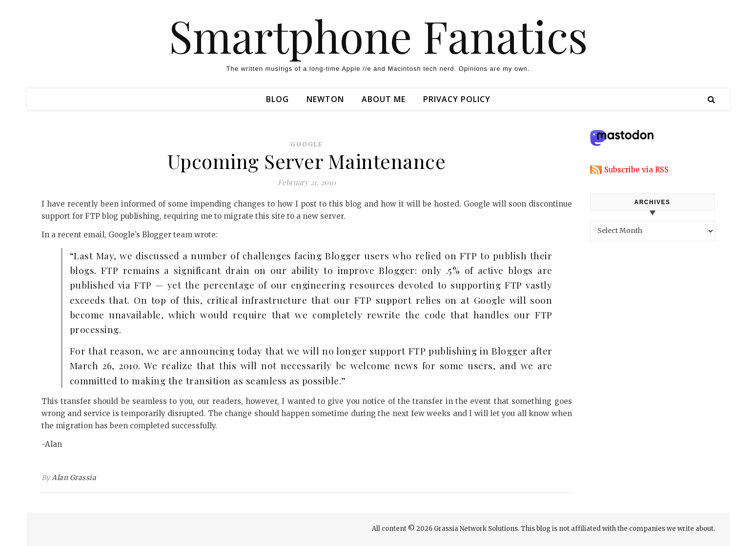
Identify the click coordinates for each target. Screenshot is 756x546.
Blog (277, 99)
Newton (325, 99)
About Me (384, 99)
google (307, 144)
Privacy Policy (457, 99)
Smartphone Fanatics (378, 36)
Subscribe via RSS (636, 170)
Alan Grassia (74, 478)
